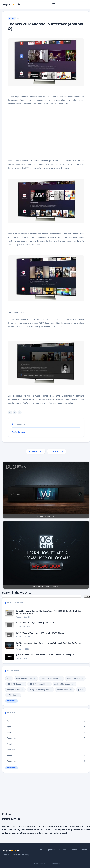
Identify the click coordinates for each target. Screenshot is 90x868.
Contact (74, 850)
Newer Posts (36, 451)
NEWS (12, 18)
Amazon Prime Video (26, 679)
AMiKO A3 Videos (16, 684)
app (81, 690)
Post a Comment (19, 432)
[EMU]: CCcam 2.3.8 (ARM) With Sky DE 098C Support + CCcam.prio (45, 655)
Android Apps (65, 690)
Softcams (63, 850)
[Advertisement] (46, 793)
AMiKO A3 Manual (75, 679)
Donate (84, 850)
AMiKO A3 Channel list (51, 679)
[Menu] (54, 4)
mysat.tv (12, 4)
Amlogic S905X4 (15, 690)
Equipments (51, 850)
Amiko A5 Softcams (64, 684)
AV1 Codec (13, 695)
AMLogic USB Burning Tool (40, 690)
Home (41, 850)
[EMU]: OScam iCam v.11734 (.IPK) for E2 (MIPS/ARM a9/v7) (41, 633)
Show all (12, 701)
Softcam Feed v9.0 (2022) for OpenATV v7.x (35, 623)
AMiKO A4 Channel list (39, 684)
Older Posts (57, 451)
